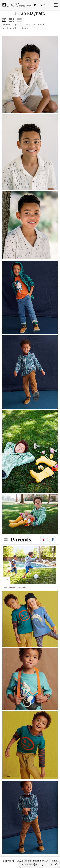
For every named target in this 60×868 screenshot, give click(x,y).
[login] (45, 5)
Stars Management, (35, 861)
